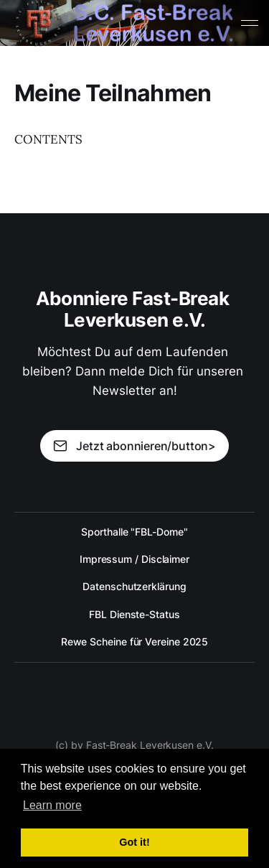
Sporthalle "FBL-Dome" (134, 532)
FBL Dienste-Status (134, 614)
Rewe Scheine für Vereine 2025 (135, 641)
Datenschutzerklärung (134, 586)
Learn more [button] (52, 805)
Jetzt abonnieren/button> (134, 446)
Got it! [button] (134, 842)
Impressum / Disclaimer (134, 559)
